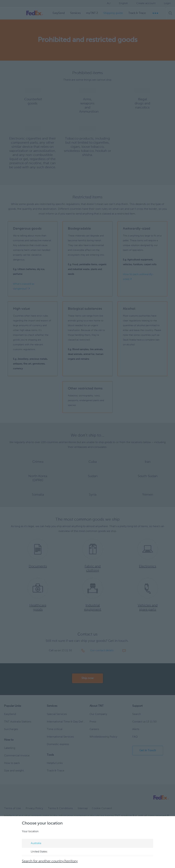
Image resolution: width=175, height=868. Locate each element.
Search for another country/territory (50, 861)
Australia (33, 844)
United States (36, 852)
